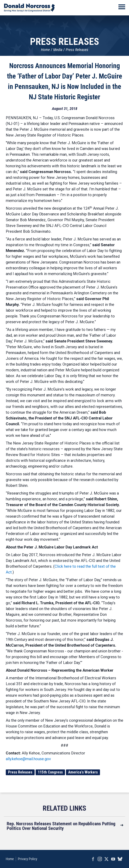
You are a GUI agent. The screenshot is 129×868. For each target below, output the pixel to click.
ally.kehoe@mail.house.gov (28, 759)
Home (45, 50)
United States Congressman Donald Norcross (29, 8)
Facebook (93, 859)
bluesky (120, 859)
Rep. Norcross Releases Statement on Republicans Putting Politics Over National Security (61, 826)
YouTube (113, 859)
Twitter (106, 859)
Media (58, 50)
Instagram (100, 859)
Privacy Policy (28, 859)
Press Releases (77, 50)
